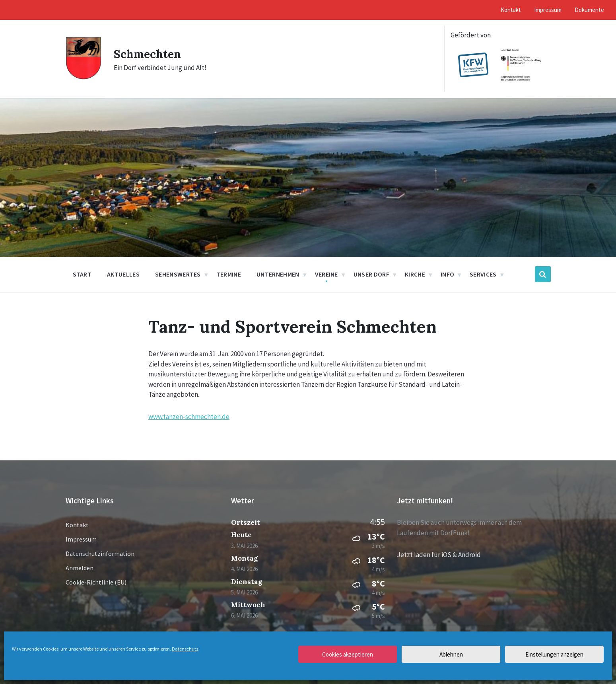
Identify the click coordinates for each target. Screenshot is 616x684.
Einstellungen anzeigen (554, 654)
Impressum (81, 539)
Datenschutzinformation (100, 553)
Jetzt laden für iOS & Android (439, 555)
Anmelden (80, 568)
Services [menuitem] (483, 274)
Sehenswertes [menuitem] (178, 274)
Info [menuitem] (447, 274)
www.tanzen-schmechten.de (189, 417)
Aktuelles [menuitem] (123, 274)
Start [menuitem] (82, 274)
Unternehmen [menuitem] (278, 274)
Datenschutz (185, 649)
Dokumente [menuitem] (589, 10)
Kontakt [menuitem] (511, 10)
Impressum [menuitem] (548, 10)
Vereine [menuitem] (326, 274)
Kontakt (77, 525)
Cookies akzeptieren (348, 654)
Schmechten (149, 54)
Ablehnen (451, 654)
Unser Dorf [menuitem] (371, 274)
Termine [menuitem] (229, 274)
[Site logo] (84, 78)
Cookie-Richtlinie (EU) (96, 582)
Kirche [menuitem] (415, 274)
